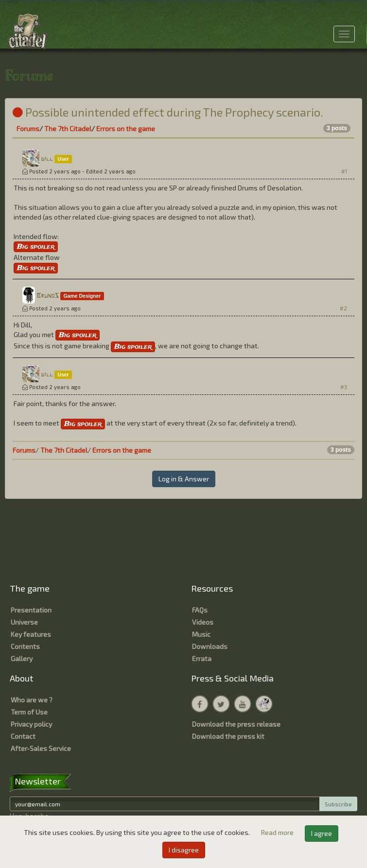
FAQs (200, 610)
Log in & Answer (184, 479)
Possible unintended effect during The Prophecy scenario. (168, 112)
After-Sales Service (41, 748)
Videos (203, 622)
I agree (322, 833)
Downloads (210, 646)
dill (47, 159)
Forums (28, 128)
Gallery (22, 658)
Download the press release (236, 724)
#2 (343, 308)
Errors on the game (126, 128)
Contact (23, 736)
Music (201, 634)
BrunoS (48, 296)
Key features (31, 634)
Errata (202, 658)
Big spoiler (36, 247)
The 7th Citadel (68, 128)
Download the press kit (228, 736)
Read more (278, 832)
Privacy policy (31, 724)
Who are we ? (32, 700)
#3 (344, 387)
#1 (344, 171)
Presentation (31, 610)
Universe (24, 622)
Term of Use (29, 712)
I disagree (184, 850)
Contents (25, 646)
